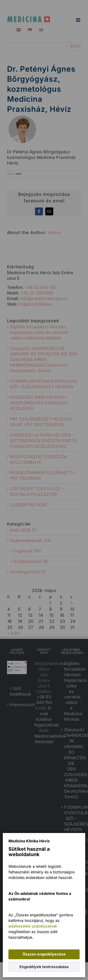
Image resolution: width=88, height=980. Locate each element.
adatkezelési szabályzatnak (33, 926)
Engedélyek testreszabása (44, 967)
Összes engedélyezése (44, 954)
